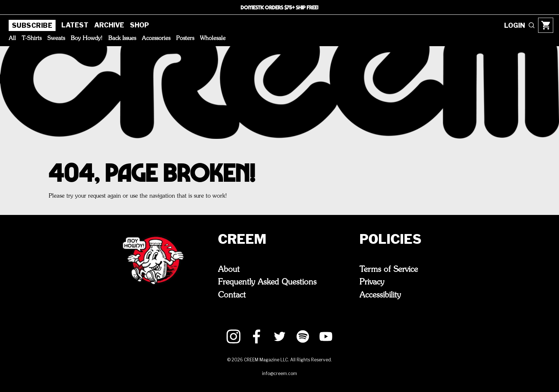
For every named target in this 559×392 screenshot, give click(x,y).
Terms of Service (389, 270)
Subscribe (32, 25)
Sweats (56, 39)
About (229, 270)
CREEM (242, 239)
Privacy (372, 282)
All (12, 39)
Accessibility (380, 295)
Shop (139, 25)
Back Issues (122, 39)
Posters (185, 39)
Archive (109, 25)
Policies (390, 239)
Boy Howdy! (87, 39)
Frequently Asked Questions (267, 282)
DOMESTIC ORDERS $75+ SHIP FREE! (280, 7)
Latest (75, 25)
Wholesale (213, 39)
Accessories (156, 39)
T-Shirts (32, 39)
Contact (232, 295)
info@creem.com (279, 373)
